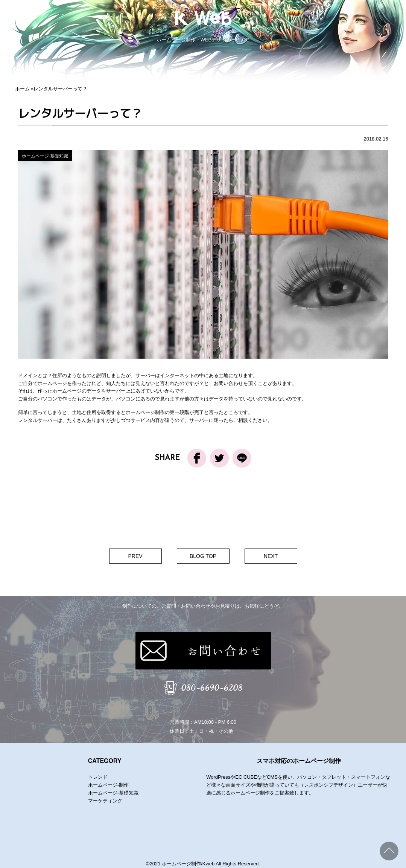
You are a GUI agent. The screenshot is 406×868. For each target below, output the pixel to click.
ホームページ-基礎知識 (45, 156)
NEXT (271, 556)
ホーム (22, 89)
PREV (135, 556)
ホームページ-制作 (108, 785)
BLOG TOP (203, 556)
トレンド (98, 777)
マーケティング (105, 801)
